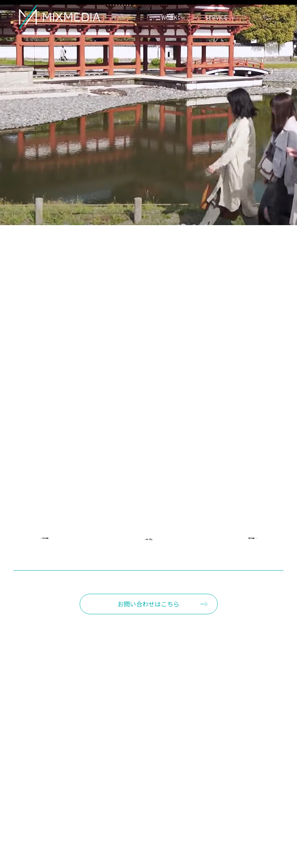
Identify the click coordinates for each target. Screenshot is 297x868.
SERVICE (216, 29)
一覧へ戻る (148, 540)
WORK (169, 29)
